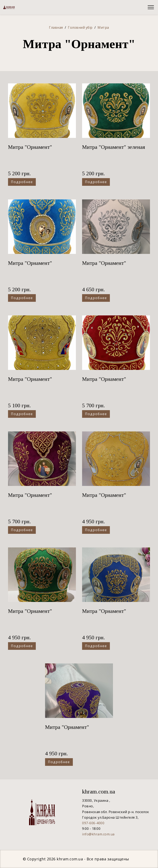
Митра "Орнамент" (30, 147)
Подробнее (22, 182)
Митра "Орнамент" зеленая (114, 147)
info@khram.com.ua (98, 834)
